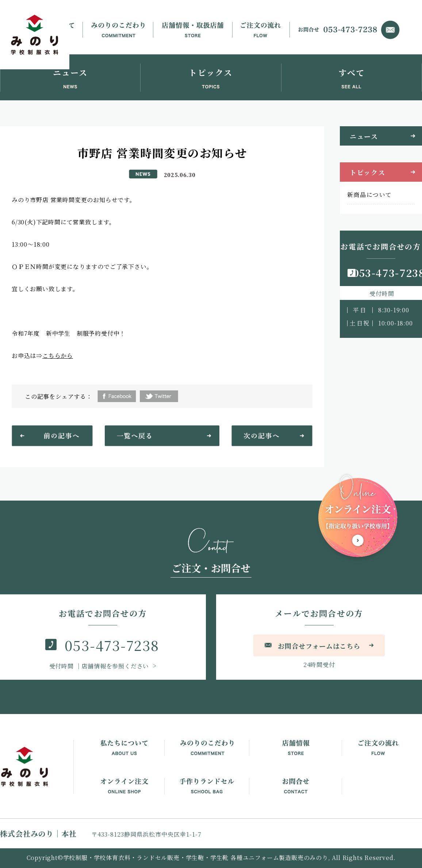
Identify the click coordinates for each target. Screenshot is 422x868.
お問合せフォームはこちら (319, 646)
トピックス (368, 172)
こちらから (58, 356)
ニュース (364, 136)
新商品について (370, 195)
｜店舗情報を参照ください (100, 666)
